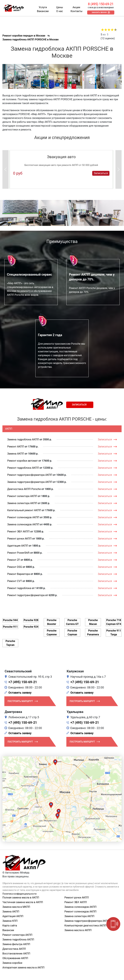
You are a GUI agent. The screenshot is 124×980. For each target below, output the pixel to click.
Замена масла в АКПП (78, 930)
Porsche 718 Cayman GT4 (114, 622)
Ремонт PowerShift (18, 553)
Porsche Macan (93, 622)
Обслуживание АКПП (15, 958)
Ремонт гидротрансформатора (26, 595)
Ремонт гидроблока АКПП (23, 468)
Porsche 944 (10, 620)
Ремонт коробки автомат (23, 461)
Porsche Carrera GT (72, 622)
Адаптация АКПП (18, 546)
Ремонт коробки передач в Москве (24, 36)
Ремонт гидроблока (19, 588)
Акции (76, 7)
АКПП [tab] (9, 429)
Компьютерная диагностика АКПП (85, 926)
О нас (59, 11)
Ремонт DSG (15, 567)
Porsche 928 (31, 620)
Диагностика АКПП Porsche (24, 489)
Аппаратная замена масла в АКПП (23, 968)
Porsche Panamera (93, 633)
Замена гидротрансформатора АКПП (30, 482)
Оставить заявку (20, 693)
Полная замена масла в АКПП (21, 898)
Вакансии (43, 11)
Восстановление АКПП (16, 954)
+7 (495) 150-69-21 (23, 682)
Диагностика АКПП (14, 949)
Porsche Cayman (72, 633)
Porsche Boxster (52, 622)
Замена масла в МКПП (16, 907)
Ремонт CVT (15, 581)
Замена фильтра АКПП (16, 944)
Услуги (43, 7)
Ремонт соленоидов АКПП (23, 517)
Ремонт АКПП (16, 447)
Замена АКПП (16, 454)
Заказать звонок (99, 12)
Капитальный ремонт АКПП (24, 510)
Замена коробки (12, 963)
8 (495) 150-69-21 (101, 4)
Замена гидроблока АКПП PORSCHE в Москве (31, 39)
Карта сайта (10, 926)
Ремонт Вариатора (19, 574)
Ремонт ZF (14, 560)
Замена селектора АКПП (22, 503)
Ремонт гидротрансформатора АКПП (30, 475)
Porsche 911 (10, 627)
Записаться (101, 173)
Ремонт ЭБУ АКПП (18, 532)
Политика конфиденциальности (19, 894)
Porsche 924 (31, 627)
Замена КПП (10, 921)
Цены (60, 7)
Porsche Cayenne (52, 633)
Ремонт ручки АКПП (19, 539)
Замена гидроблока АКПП (23, 439)
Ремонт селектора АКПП (22, 496)
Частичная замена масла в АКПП (23, 902)
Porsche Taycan (10, 643)
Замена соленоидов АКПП (23, 524)
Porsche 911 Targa (114, 633)
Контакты (76, 11)
